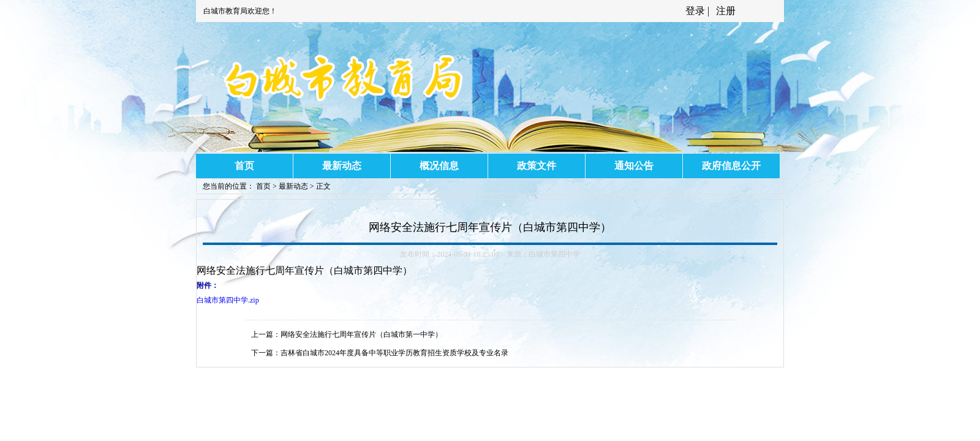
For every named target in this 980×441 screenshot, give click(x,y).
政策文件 (537, 166)
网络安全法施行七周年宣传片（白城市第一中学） (361, 334)
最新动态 (342, 166)
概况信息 (439, 166)
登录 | (699, 11)
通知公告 (634, 166)
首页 (244, 166)
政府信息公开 (731, 166)
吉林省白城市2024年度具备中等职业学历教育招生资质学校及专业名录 (394, 353)
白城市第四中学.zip (228, 300)
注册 (725, 11)
